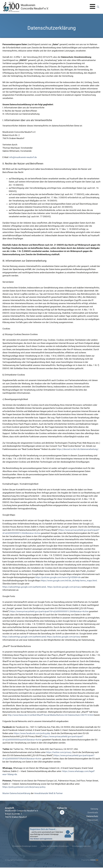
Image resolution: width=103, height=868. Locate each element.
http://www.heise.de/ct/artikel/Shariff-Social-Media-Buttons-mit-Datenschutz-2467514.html (51, 715)
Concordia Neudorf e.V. (35, 8)
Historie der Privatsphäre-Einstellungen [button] (55, 846)
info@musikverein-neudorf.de (23, 157)
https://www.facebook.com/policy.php (32, 733)
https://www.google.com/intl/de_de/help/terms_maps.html (69, 581)
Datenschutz (92, 816)
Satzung (94, 809)
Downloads (93, 812)
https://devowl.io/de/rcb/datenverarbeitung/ (77, 449)
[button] (98, 7)
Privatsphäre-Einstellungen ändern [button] (25, 846)
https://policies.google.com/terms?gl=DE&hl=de (58, 577)
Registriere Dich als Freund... (44, 829)
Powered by (90, 861)
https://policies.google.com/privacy (64, 587)
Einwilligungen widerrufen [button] (81, 846)
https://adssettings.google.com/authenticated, (25, 587)
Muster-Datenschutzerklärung (16, 793)
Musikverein (28, 5)
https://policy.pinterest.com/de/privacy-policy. (24, 787)
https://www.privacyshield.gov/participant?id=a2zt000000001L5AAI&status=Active (50, 611)
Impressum (93, 820)
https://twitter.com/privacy (59, 752)
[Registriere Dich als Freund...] (69, 834)
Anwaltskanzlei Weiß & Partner (48, 793)
